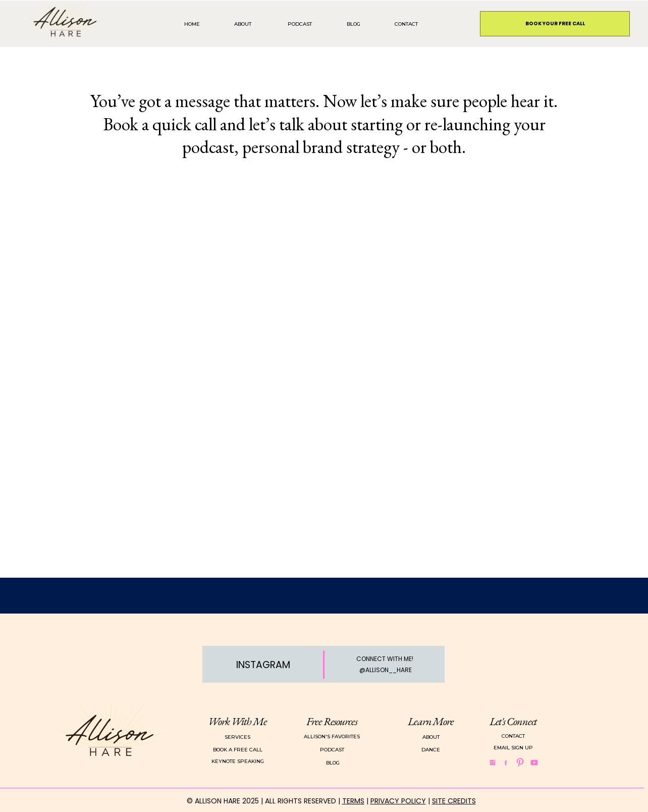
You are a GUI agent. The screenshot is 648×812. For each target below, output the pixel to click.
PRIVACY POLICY (398, 801)
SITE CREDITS (454, 801)
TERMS (353, 801)
